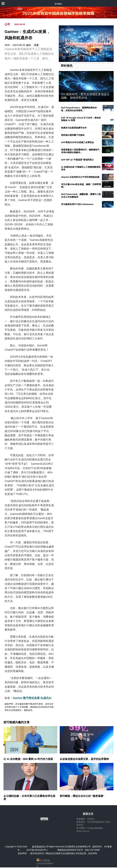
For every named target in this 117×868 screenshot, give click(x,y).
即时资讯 (67, 66)
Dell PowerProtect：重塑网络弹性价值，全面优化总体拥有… (79, 109)
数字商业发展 (31, 698)
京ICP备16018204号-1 (37, 850)
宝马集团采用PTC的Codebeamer (77, 204)
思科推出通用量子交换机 (73, 135)
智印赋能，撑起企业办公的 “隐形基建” (82, 796)
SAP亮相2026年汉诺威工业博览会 (78, 142)
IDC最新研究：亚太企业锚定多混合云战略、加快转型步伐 (85, 96)
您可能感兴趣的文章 (17, 722)
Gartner (18, 698)
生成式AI (46, 698)
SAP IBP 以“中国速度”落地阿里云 (77, 160)
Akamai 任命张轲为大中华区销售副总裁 (80, 177)
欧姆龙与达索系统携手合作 (74, 128)
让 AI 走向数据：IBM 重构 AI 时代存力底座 (28, 759)
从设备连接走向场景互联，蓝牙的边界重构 (84, 759)
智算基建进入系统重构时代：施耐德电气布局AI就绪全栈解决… (80, 151)
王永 (36, 45)
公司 (7, 24)
